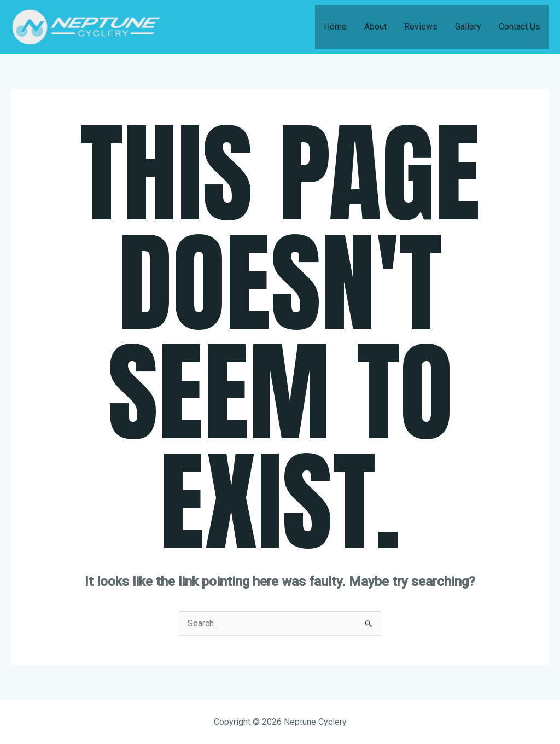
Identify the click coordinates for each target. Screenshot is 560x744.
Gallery (468, 27)
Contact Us (520, 27)
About (375, 27)
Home (335, 27)
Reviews (421, 27)
